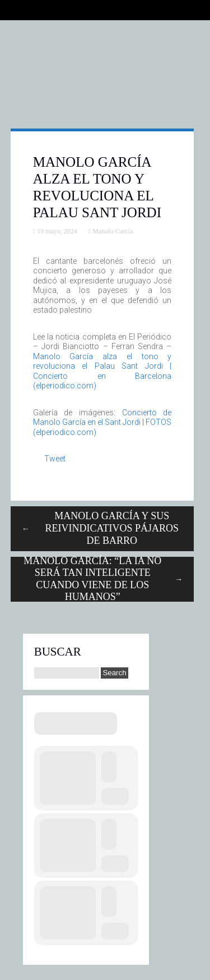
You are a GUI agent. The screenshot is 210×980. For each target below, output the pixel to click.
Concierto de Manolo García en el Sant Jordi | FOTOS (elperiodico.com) (102, 422)
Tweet (55, 459)
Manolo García (113, 231)
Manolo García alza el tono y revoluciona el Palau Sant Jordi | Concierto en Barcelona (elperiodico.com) (102, 371)
